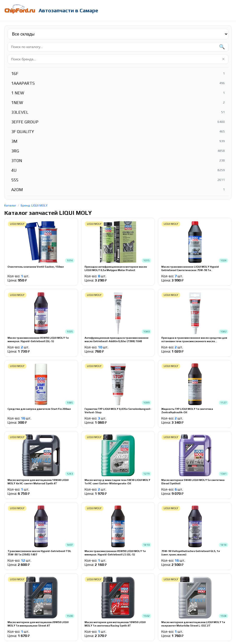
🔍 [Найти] (222, 47)
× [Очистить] (223, 59)
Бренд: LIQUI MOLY (34, 205)
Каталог (10, 205)
